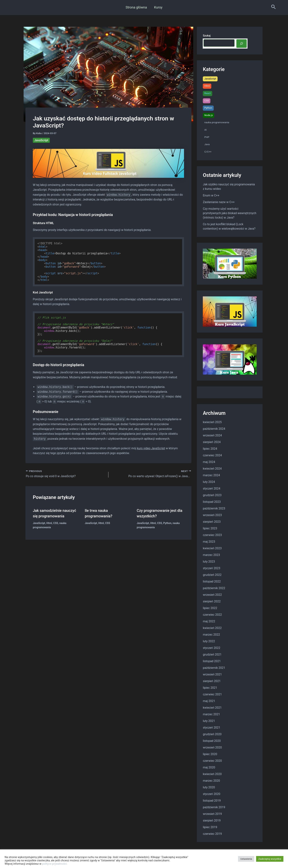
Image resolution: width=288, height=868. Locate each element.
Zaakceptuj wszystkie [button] (270, 859)
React (208, 93)
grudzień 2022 (212, 575)
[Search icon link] (273, 7)
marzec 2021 (211, 714)
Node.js (209, 115)
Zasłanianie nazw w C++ (219, 202)
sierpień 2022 (212, 601)
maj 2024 (209, 462)
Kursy (158, 7)
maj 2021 (209, 701)
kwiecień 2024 (212, 469)
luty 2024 (209, 482)
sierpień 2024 (212, 442)
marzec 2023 (211, 555)
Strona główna (137, 7)
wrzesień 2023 (212, 515)
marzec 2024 (211, 475)
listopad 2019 (212, 801)
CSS (56, 523)
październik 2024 (214, 429)
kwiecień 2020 (212, 774)
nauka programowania (217, 122)
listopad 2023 (212, 502)
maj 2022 (209, 621)
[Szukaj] (242, 44)
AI (205, 130)
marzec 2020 (211, 781)
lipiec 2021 (210, 688)
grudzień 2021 (212, 655)
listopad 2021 (212, 661)
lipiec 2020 (210, 754)
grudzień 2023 (212, 495)
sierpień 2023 (212, 522)
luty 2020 (209, 787)
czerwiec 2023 (212, 535)
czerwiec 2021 (212, 694)
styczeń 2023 (211, 568)
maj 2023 (209, 542)
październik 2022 (214, 588)
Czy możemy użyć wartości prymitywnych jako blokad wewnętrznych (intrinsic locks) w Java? (230, 213)
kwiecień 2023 (212, 548)
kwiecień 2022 (212, 628)
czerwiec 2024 (212, 455)
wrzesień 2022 (212, 595)
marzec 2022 (211, 635)
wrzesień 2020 (212, 747)
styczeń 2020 (211, 794)
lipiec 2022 (210, 608)
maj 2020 (209, 767)
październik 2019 (214, 807)
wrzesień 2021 (212, 674)
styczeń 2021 (211, 728)
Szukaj (207, 36)
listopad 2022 (212, 581)
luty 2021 (209, 721)
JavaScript (41, 140)
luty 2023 (209, 562)
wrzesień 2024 (212, 435)
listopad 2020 (212, 741)
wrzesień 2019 (212, 814)
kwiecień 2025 (212, 422)
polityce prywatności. (55, 864)
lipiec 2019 (210, 827)
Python (167, 523)
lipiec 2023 (210, 528)
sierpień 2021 (212, 681)
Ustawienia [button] (246, 859)
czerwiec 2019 (212, 834)
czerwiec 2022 (212, 615)
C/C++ (208, 152)
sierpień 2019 (212, 821)
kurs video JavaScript (151, 448)
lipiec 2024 (210, 449)
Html (49, 523)
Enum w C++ (211, 195)
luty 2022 (209, 641)
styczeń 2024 (211, 489)
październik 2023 (214, 508)
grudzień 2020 (212, 734)
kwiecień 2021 (212, 708)
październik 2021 (214, 668)
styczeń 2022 (211, 648)
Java (207, 144)
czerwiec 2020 (212, 761)
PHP (207, 137)
